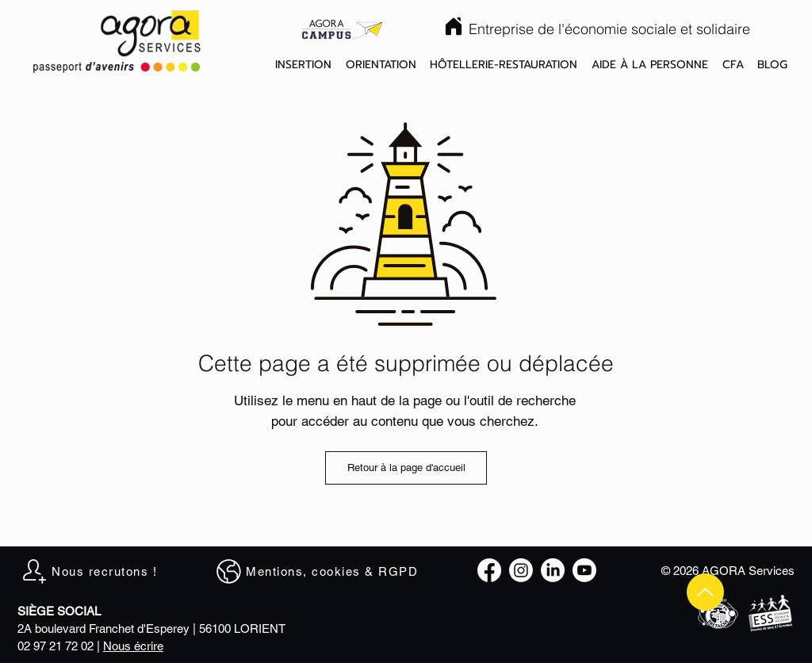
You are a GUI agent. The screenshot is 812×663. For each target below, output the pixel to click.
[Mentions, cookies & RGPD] (324, 571)
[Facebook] (489, 570)
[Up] (705, 592)
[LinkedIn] (553, 570)
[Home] (454, 26)
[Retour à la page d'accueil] (406, 468)
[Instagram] (521, 570)
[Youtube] (584, 570)
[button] (303, 65)
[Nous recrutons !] (97, 571)
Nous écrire (133, 646)
